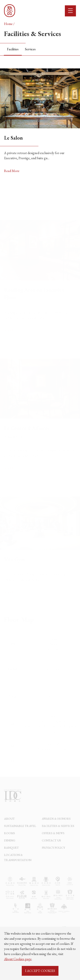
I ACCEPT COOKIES (40, 971)
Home (8, 24)
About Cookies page (18, 959)
